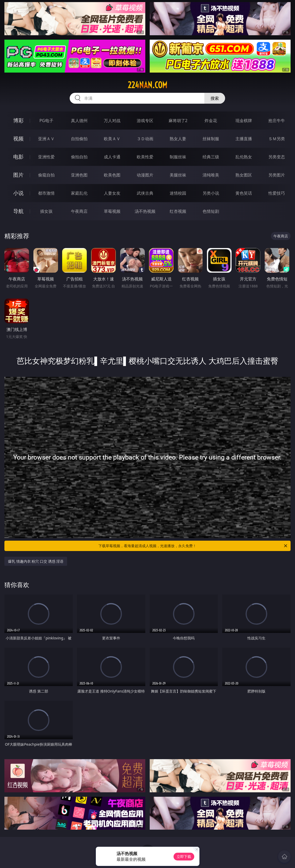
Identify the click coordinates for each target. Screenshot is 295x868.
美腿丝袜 (178, 175)
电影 (18, 157)
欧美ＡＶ (112, 139)
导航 (18, 211)
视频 (18, 139)
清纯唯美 (211, 175)
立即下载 (184, 856)
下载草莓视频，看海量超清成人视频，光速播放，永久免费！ (193, 546)
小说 (18, 193)
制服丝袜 (178, 157)
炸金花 (211, 121)
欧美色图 (112, 175)
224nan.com (147, 85)
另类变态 (277, 157)
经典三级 (211, 157)
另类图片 (277, 175)
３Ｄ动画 (145, 139)
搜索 (215, 98)
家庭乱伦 (79, 193)
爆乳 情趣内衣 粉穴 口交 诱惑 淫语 (36, 561)
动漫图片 (145, 175)
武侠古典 (145, 193)
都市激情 (46, 193)
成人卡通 (112, 157)
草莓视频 (112, 211)
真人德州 (79, 121)
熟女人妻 (178, 139)
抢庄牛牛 (277, 121)
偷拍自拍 (79, 157)
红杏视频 (178, 211)
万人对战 (112, 121)
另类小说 (211, 193)
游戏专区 (145, 121)
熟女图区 (244, 175)
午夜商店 (79, 211)
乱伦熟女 (244, 157)
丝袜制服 (211, 139)
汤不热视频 (145, 211)
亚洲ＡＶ (46, 139)
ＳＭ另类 (277, 139)
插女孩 (46, 211)
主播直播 (244, 139)
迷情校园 (178, 193)
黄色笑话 (244, 193)
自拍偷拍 (79, 139)
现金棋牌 (244, 121)
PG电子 (46, 121)
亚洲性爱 (46, 157)
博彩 (18, 120)
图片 (18, 175)
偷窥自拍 (46, 175)
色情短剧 (211, 211)
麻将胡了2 (178, 121)
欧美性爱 (145, 157)
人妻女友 (112, 193)
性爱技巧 (277, 193)
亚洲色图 (79, 175)
